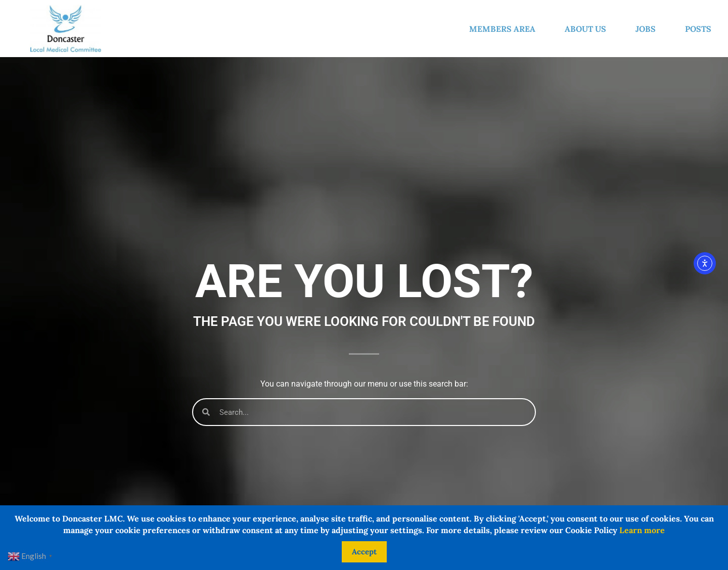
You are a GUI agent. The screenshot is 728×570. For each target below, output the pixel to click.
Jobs (648, 29)
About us (588, 29)
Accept (364, 552)
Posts (698, 29)
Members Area (505, 29)
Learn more (642, 530)
